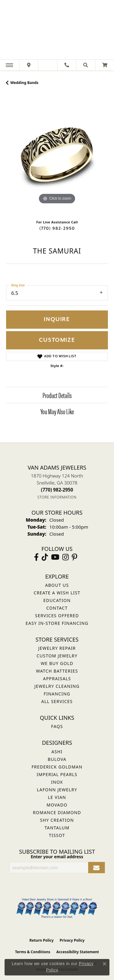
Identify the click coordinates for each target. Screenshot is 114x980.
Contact (57, 608)
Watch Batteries (57, 671)
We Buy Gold (57, 663)
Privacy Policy (72, 940)
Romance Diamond (57, 812)
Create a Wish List (57, 593)
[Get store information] (57, 497)
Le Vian (57, 797)
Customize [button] (57, 340)
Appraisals (57, 679)
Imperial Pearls (57, 774)
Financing (57, 694)
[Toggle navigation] (9, 65)
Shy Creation (57, 820)
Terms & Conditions (33, 952)
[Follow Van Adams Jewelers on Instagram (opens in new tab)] (66, 557)
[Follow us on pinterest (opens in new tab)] (74, 557)
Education (57, 600)
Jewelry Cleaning (57, 686)
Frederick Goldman (57, 767)
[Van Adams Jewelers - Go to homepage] (57, 30)
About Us (57, 585)
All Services (57, 701)
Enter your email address (57, 857)
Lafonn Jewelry (57, 790)
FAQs (57, 726)
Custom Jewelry (57, 656)
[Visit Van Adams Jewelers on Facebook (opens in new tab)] (36, 557)
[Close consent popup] (105, 964)
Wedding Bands (24, 83)
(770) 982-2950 (57, 228)
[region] (57, 155)
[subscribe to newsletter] (97, 868)
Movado (57, 805)
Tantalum (57, 828)
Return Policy (42, 940)
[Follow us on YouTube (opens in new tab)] (55, 557)
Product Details (57, 395)
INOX (57, 782)
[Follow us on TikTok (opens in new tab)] (45, 557)
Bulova (57, 759)
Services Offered (57, 616)
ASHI (57, 752)
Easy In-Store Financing (57, 623)
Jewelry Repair (57, 648)
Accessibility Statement (78, 952)
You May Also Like (57, 411)
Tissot (57, 835)
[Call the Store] (57, 490)
